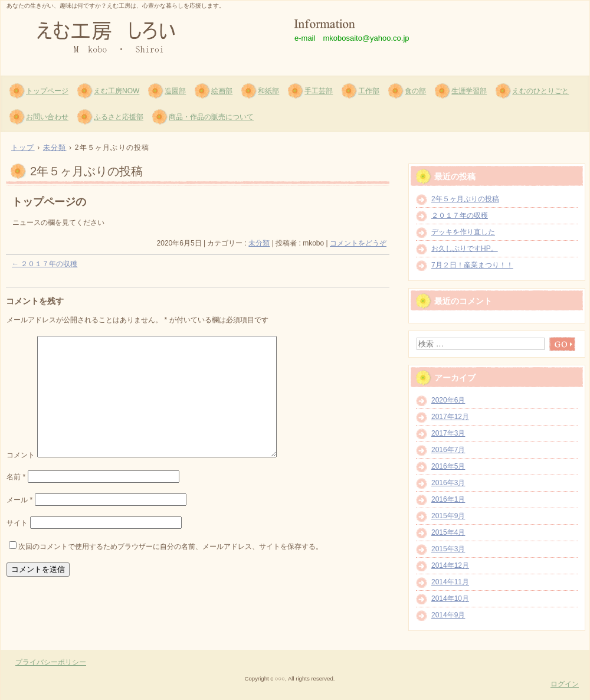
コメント (21, 455)
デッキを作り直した (463, 232)
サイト (17, 523)
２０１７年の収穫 (45, 264)
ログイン (565, 684)
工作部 (369, 91)
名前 (16, 477)
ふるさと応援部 (119, 117)
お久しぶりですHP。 (465, 248)
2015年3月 (448, 549)
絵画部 (222, 91)
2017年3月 (448, 433)
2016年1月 (448, 499)
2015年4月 (448, 532)
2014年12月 (450, 565)
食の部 (415, 91)
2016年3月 (448, 483)
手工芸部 (319, 91)
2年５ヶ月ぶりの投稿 (465, 199)
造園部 (175, 91)
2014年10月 (450, 598)
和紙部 (268, 91)
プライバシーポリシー (51, 662)
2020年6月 (448, 400)
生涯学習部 (469, 91)
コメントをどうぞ (358, 243)
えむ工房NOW (117, 91)
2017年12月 (450, 417)
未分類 (259, 243)
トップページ (47, 91)
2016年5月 (448, 466)
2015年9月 (448, 516)
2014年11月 (450, 582)
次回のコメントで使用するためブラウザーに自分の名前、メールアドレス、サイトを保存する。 (171, 547)
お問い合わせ (47, 117)
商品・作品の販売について (211, 117)
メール (19, 500)
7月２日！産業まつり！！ (472, 265)
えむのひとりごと (540, 91)
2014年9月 (448, 615)
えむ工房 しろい (142, 36)
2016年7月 (448, 450)
